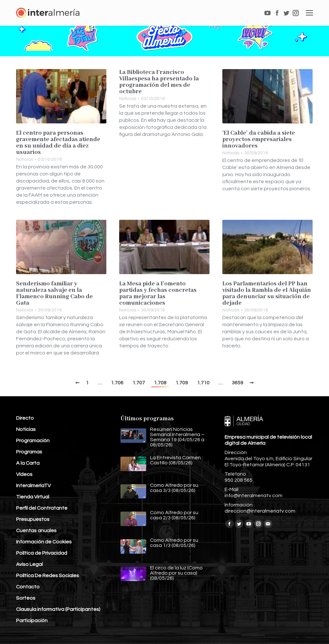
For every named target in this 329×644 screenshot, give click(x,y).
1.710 (203, 383)
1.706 (117, 383)
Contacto (28, 587)
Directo (25, 418)
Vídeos (24, 474)
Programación (33, 441)
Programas (29, 452)
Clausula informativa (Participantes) (58, 609)
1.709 (182, 383)
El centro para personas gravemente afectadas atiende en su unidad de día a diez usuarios (58, 143)
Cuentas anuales (36, 531)
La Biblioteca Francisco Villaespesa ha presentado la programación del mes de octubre (159, 82)
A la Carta (28, 463)
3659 (237, 383)
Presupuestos (33, 519)
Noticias (25, 159)
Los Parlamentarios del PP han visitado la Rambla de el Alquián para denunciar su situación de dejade (267, 293)
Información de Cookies (44, 542)
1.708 (160, 383)
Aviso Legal (29, 564)
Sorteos (26, 598)
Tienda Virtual (33, 497)
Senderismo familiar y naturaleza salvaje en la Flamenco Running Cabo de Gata (54, 293)
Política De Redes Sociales (48, 576)
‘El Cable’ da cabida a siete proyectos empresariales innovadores (259, 139)
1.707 (139, 383)
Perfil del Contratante (42, 508)
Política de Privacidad (42, 553)
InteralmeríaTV (33, 486)
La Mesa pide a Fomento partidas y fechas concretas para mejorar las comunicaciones (158, 293)
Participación (32, 621)
